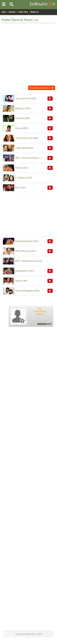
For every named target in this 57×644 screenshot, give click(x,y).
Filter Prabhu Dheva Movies (42, 88)
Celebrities (12, 12)
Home (4, 12)
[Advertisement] (28, 54)
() (26, 98)
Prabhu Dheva (23, 12)
